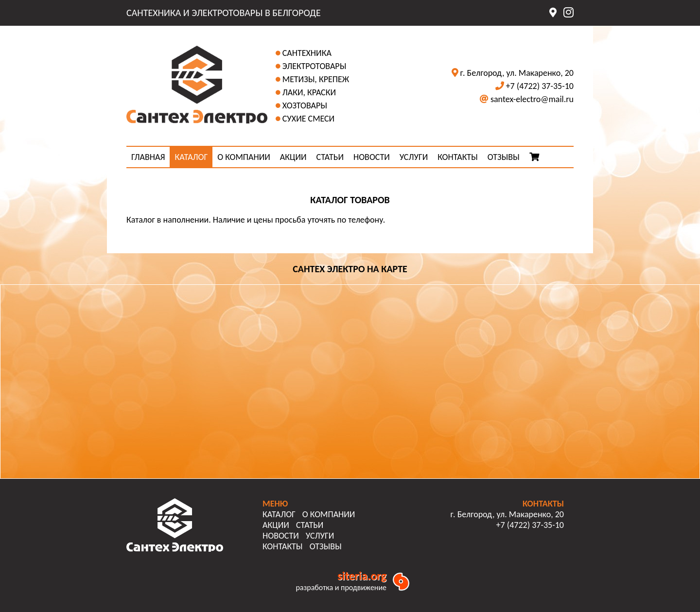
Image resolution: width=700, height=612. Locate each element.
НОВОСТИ (372, 157)
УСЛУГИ (414, 157)
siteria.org (362, 576)
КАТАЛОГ (191, 157)
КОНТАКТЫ (458, 157)
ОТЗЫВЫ (504, 157)
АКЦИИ (293, 157)
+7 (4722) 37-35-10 (540, 86)
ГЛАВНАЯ (148, 157)
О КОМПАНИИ (244, 157)
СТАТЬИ (330, 157)
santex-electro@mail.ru (532, 99)
